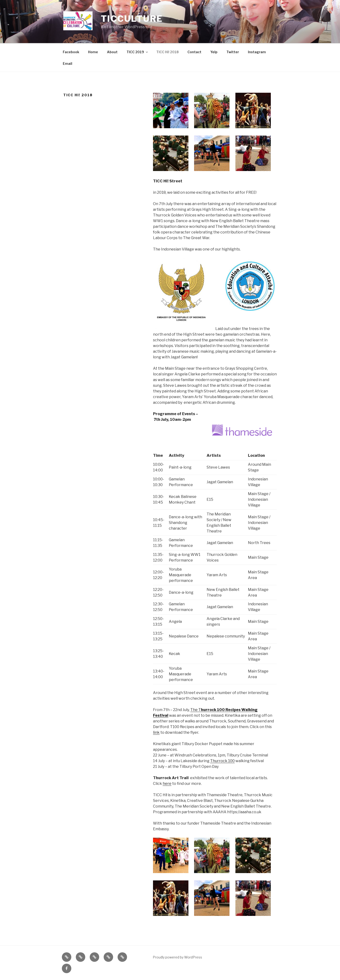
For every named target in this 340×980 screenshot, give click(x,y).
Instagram (257, 52)
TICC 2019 (138, 52)
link (156, 732)
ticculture (132, 19)
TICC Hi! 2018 (167, 52)
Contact (194, 52)
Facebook (71, 52)
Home (93, 52)
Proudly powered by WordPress (177, 957)
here (167, 784)
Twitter (233, 52)
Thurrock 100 (222, 761)
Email (68, 64)
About (112, 52)
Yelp (214, 52)
